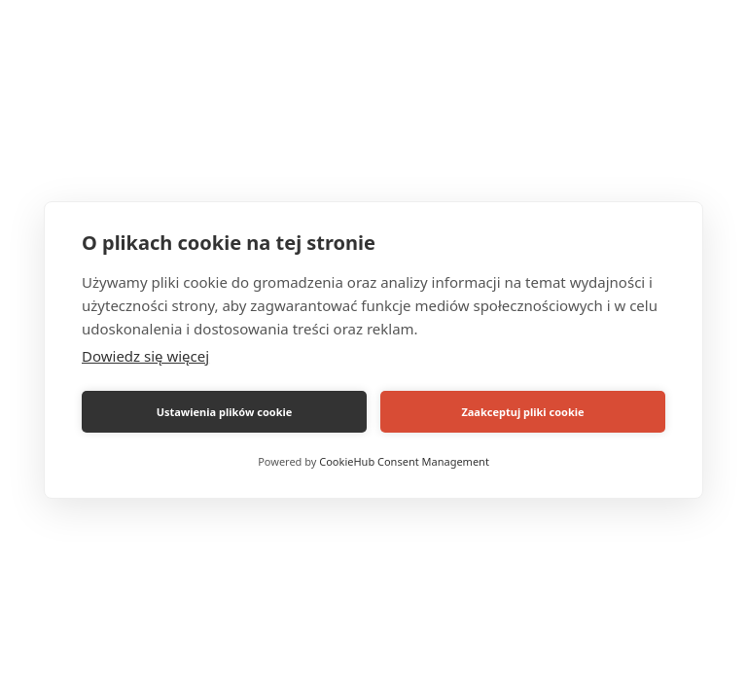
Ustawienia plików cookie (225, 412)
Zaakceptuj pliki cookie (522, 412)
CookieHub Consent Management (404, 461)
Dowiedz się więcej (145, 356)
